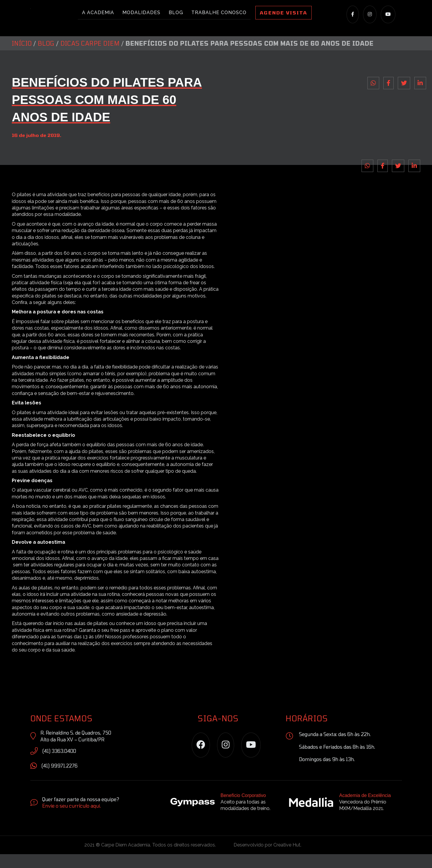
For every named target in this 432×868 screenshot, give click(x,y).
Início (22, 57)
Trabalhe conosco (219, 13)
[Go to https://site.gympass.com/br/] (224, 817)
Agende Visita (284, 13)
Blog (176, 13)
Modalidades (141, 13)
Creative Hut (287, 858)
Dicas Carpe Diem (90, 57)
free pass (120, 644)
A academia (98, 13)
